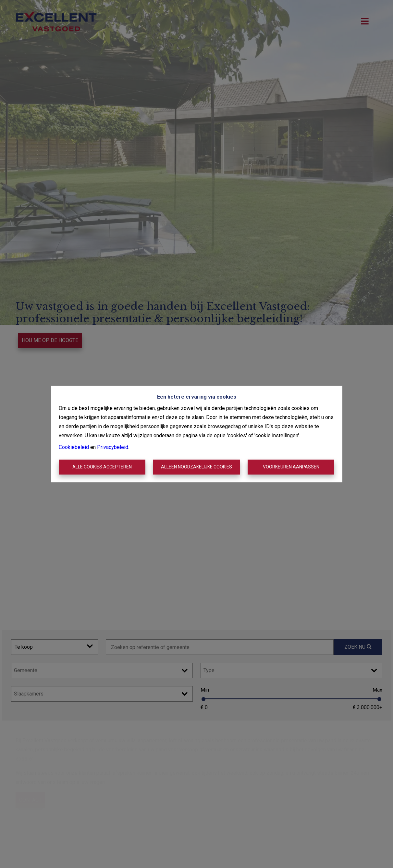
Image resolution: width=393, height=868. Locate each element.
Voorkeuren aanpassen (291, 467)
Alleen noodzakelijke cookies (196, 467)
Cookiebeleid (74, 447)
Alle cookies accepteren (102, 467)
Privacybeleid (113, 447)
